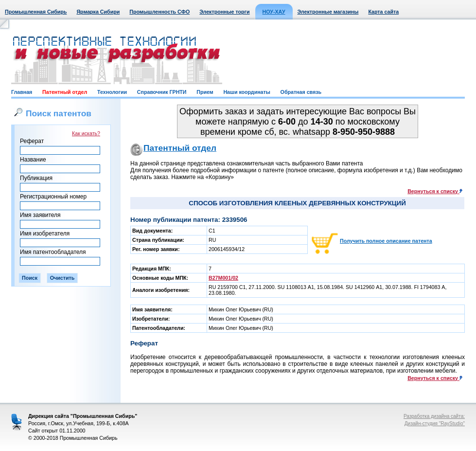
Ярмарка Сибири (98, 12)
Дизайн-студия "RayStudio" (435, 424)
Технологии (112, 92)
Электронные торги (224, 12)
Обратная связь (301, 92)
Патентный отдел (65, 92)
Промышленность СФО (159, 12)
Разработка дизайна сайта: (434, 416)
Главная (22, 92)
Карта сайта (383, 12)
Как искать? (86, 133)
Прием (205, 92)
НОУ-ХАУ (274, 12)
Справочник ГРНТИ (162, 92)
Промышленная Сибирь (36, 12)
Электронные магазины (328, 12)
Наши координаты (247, 92)
